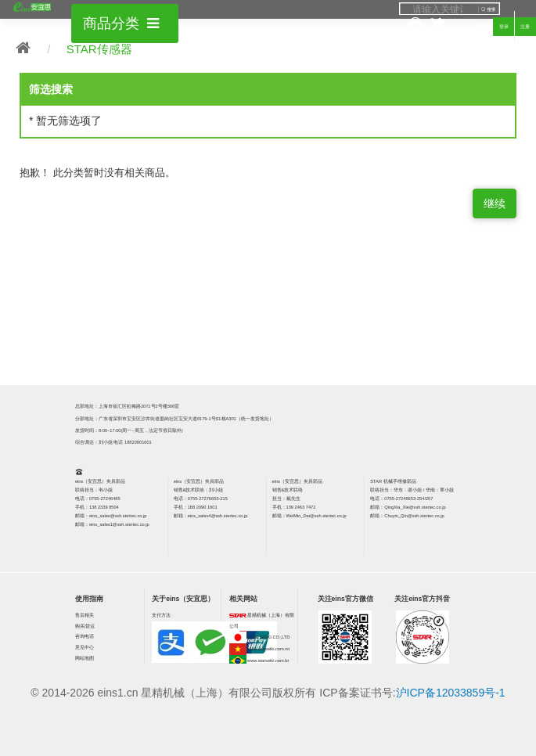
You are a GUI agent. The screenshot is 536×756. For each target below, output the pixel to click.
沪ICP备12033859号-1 (451, 693)
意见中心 (85, 647)
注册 (525, 27)
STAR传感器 (99, 49)
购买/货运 (85, 626)
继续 (495, 203)
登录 (504, 27)
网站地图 (85, 658)
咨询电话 (85, 636)
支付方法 (161, 615)
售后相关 (85, 615)
